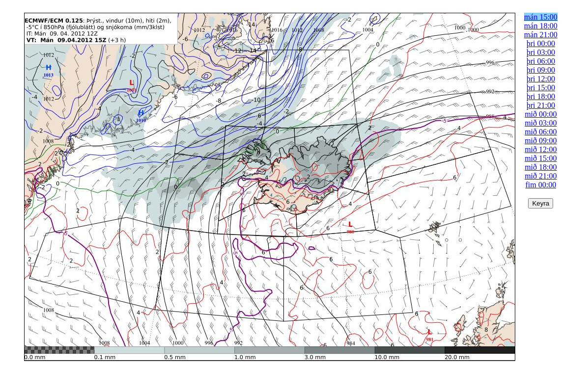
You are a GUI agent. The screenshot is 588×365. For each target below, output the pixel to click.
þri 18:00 (541, 96)
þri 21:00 (541, 105)
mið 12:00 (541, 149)
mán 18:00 (541, 26)
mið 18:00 (541, 167)
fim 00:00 (541, 185)
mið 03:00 (541, 123)
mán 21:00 (541, 35)
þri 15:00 (541, 88)
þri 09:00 (541, 70)
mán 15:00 (541, 17)
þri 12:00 (541, 79)
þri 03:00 (541, 52)
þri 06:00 (541, 61)
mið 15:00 (541, 158)
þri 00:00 (541, 43)
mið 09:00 (541, 141)
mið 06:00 (541, 132)
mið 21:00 (541, 176)
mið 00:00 (541, 114)
